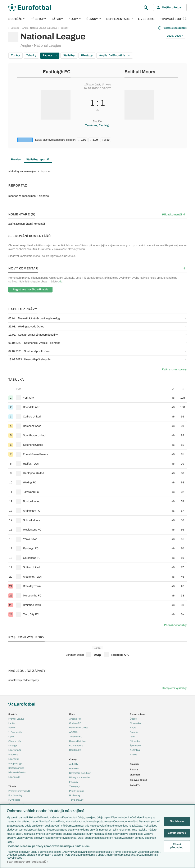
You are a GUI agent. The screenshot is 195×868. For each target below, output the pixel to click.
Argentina (135, 750)
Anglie (133, 728)
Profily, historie (77, 791)
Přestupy (38, 19)
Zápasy (57, 19)
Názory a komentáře (79, 777)
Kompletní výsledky (174, 688)
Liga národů (14, 777)
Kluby (75, 19)
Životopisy (74, 786)
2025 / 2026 (176, 36)
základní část (92, 85)
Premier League (16, 719)
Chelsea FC (75, 723)
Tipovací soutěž (173, 19)
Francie (134, 732)
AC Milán (74, 732)
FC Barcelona (76, 746)
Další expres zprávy (174, 370)
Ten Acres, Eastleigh (98, 125)
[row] (97, 398)
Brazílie (134, 755)
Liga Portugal (15, 750)
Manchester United (79, 728)
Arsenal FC (75, 719)
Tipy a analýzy (76, 800)
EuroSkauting (15, 795)
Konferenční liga (16, 768)
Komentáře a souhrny (80, 773)
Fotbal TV (135, 785)
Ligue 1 (12, 737)
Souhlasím (177, 822)
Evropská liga (15, 764)
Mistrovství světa (17, 772)
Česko (133, 719)
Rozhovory (75, 795)
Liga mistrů (14, 759)
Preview (16, 160)
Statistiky (69, 55)
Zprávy (15, 55)
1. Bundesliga (15, 732)
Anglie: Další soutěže (115, 55)
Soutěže (17, 19)
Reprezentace (119, 19)
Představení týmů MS (19, 791)
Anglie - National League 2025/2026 (40, 28)
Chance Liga (15, 741)
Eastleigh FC (57, 72)
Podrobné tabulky (175, 625)
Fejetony (74, 782)
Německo (135, 741)
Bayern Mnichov (78, 741)
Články (73, 760)
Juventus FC (76, 737)
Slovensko (135, 723)
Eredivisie (13, 755)
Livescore (146, 19)
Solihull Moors (140, 72)
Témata (12, 786)
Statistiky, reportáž (38, 160)
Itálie (132, 737)
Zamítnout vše (177, 833)
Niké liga (13, 746)
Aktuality (74, 764)
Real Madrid (75, 750)
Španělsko (135, 746)
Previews (74, 769)
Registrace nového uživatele (30, 290)
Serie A (12, 728)
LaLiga (12, 723)
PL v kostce (14, 800)
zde (60, 282)
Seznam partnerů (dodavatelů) (27, 862)
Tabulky (31, 55)
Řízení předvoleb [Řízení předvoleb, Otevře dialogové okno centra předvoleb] (177, 846)
